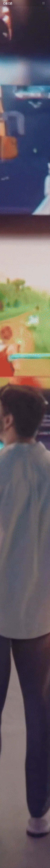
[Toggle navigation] (43, 3)
